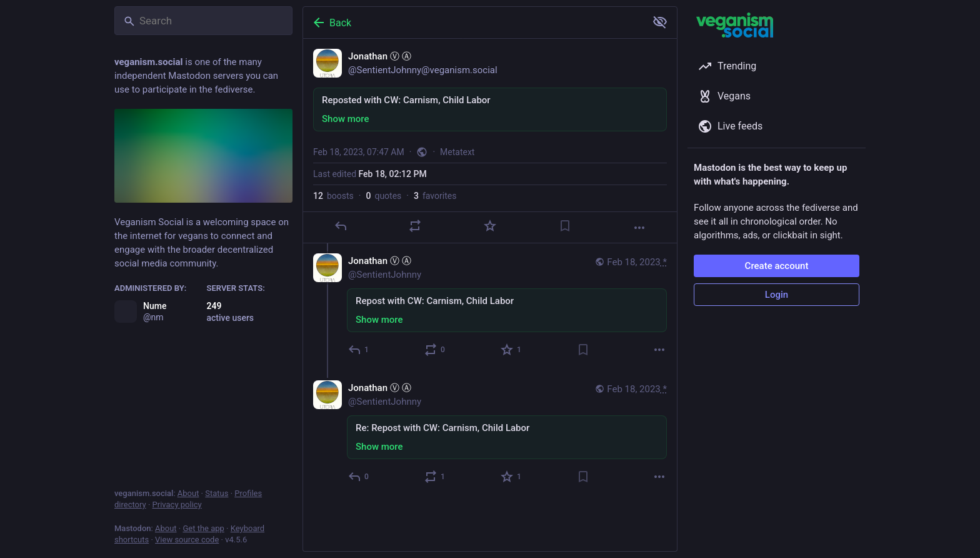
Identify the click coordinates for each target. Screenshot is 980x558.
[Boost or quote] (415, 226)
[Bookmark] (565, 226)
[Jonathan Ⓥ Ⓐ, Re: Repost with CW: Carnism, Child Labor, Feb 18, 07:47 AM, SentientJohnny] (490, 434)
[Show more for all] (660, 22)
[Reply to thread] (359, 350)
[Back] (473, 23)
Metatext (457, 152)
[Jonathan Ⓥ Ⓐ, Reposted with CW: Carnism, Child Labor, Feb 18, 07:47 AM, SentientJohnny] (490, 141)
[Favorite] (490, 226)
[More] (639, 228)
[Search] (203, 21)
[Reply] (341, 226)
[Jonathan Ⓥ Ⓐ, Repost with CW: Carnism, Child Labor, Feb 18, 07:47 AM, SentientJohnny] (490, 307)
